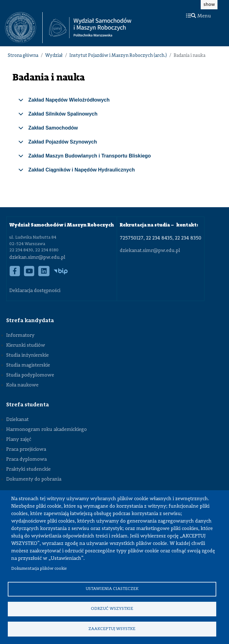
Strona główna (23, 56)
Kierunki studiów (26, 345)
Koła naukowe (22, 385)
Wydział (54, 56)
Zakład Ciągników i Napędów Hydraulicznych (75, 172)
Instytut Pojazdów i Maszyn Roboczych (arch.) (118, 56)
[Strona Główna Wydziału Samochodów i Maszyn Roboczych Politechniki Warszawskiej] (90, 28)
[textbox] (24, 28)
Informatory (20, 336)
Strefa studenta (28, 405)
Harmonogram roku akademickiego (47, 430)
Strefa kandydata (30, 321)
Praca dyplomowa (26, 459)
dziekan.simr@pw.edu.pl (37, 258)
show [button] (209, 4)
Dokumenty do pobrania (34, 479)
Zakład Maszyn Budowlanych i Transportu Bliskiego (84, 158)
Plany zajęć (19, 440)
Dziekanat (17, 420)
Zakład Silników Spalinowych (57, 116)
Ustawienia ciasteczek (112, 588)
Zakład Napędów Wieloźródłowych (63, 102)
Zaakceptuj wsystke (112, 629)
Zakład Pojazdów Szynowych (57, 144)
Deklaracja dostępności (35, 291)
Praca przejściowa (26, 450)
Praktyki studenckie (28, 469)
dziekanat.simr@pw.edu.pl (150, 251)
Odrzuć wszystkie (112, 608)
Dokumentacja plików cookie (39, 568)
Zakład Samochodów (47, 130)
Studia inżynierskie (28, 355)
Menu (199, 16)
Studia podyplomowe (30, 375)
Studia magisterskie (28, 365)
